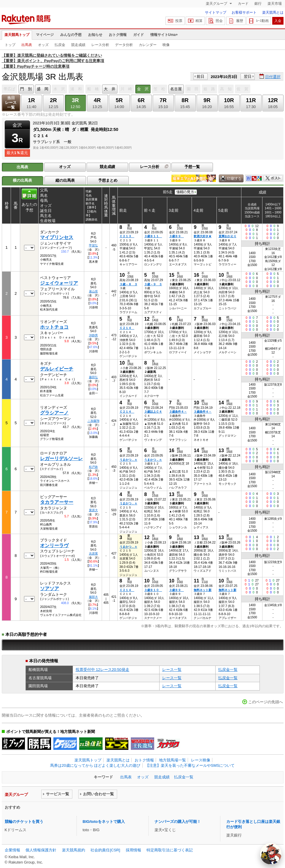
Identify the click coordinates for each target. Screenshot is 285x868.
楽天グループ (217, 4)
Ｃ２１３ (127, 236)
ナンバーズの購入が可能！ (178, 822)
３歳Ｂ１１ (153, 236)
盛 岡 (43, 89)
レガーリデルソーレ (61, 458)
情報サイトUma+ (164, 35)
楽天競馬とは (273, 12)
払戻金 (60, 45)
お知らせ (95, 35)
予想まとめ (108, 180)
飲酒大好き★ (203, 236)
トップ (10, 45)
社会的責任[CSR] (105, 850)
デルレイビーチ (57, 369)
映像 (166, 45)
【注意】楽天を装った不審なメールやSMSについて (190, 765)
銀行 (258, 4)
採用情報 (133, 850)
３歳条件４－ (178, 412)
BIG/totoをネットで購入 (104, 822)
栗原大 (93, 510)
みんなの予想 (71, 35)
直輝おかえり (227, 236)
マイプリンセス (57, 237)
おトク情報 (118, 35)
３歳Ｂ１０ (153, 590)
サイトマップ (216, 12)
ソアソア (50, 589)
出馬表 (27, 45)
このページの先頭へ (266, 702)
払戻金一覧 (228, 670)
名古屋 (176, 89)
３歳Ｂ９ (176, 236)
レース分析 (100, 45)
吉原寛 (93, 553)
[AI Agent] (271, 854)
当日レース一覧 (11, 103)
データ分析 (124, 45)
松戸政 (93, 467)
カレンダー (148, 45)
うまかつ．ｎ (128, 460)
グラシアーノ (54, 413)
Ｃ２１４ (127, 328)
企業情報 (12, 850)
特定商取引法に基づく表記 (170, 850)
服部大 (93, 597)
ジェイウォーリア (59, 283)
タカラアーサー (57, 502)
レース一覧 (172, 670)
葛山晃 (93, 291)
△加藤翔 (93, 421)
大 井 (110, 89)
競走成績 (78, 45)
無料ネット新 (203, 590)
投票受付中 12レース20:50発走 (102, 670)
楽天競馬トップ (17, 35)
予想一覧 (192, 167)
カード (243, 4)
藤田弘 (93, 377)
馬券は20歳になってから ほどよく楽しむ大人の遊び (95, 765)
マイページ (45, 35)
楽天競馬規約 (74, 850)
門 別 (26, 89)
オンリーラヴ (54, 545)
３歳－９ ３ (153, 284)
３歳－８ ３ (128, 284)
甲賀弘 (93, 245)
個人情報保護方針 (41, 850)
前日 (200, 76)
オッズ (43, 45)
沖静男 (93, 335)
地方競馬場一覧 (172, 760)
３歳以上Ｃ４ (153, 412)
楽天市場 (275, 4)
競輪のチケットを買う (24, 822)
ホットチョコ (54, 327)
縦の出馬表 (65, 180)
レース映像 (201, 760)
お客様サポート (244, 12)
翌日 (248, 76)
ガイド (138, 35)
